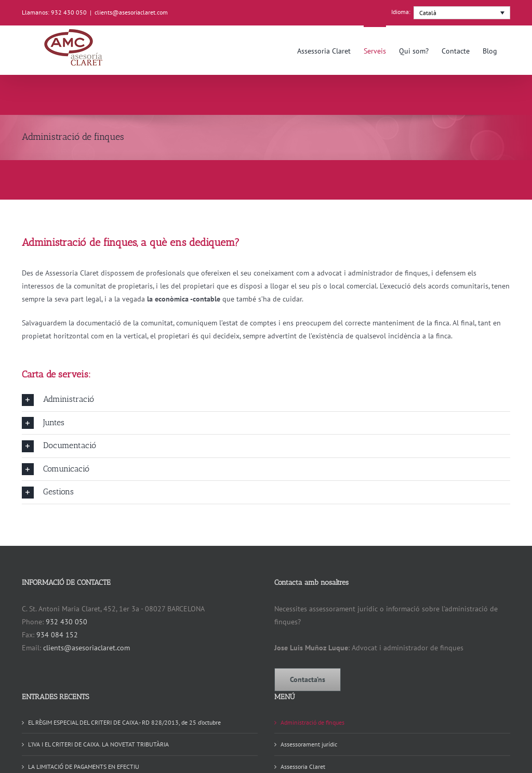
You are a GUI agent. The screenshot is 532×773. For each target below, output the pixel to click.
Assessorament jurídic (309, 744)
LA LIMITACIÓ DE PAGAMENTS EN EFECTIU (84, 767)
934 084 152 (57, 635)
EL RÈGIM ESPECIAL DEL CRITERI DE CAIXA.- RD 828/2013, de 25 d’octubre (124, 722)
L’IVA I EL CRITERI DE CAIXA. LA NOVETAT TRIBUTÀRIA (98, 744)
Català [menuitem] (428, 13)
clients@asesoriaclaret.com (131, 12)
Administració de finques (312, 722)
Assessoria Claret (303, 767)
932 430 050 (66, 622)
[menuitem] (462, 13)
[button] (266, 400)
